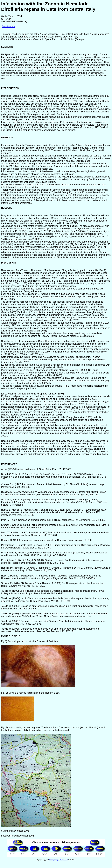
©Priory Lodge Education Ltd (58, 860)
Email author (8, 26)
